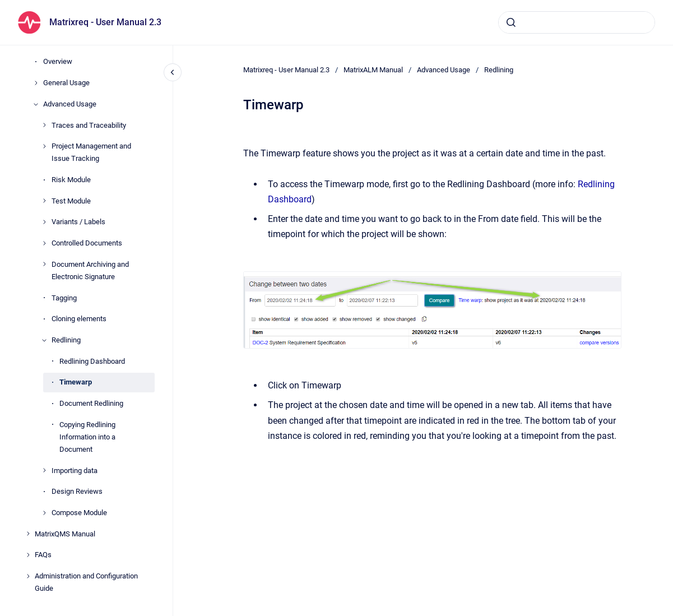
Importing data (75, 471)
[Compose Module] (44, 513)
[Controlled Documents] (44, 243)
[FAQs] (28, 555)
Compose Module (79, 513)
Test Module (71, 201)
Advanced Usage (70, 104)
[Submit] (511, 22)
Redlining (66, 340)
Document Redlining (91, 403)
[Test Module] (44, 201)
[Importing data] (44, 470)
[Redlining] (44, 340)
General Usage (66, 83)
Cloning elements (79, 319)
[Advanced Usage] (36, 104)
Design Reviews (77, 491)
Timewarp (76, 382)
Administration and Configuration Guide (86, 582)
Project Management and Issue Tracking (91, 152)
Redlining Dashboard (92, 361)
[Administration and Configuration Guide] (28, 576)
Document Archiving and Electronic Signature (90, 270)
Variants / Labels (78, 222)
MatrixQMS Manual (65, 534)
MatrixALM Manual (373, 70)
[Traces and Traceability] (44, 125)
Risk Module (71, 180)
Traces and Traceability (89, 125)
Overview (58, 61)
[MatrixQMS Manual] (28, 534)
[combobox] (577, 22)
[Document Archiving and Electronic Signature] (44, 264)
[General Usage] (36, 83)
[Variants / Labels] (44, 222)
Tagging (64, 298)
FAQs (43, 555)
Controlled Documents (87, 243)
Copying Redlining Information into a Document (87, 437)
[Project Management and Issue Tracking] (44, 146)
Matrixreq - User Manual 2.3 (105, 22)
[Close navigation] (173, 72)
